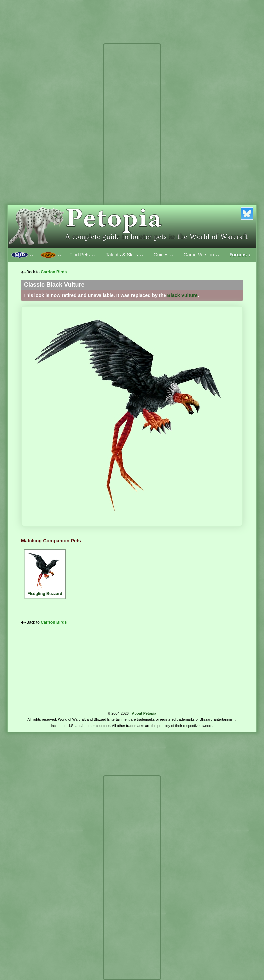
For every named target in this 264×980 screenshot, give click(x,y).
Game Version (202, 255)
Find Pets (82, 255)
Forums (241, 255)
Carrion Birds (54, 272)
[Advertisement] (132, 145)
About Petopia (144, 713)
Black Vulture (182, 295)
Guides (164, 255)
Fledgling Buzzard (45, 573)
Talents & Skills (125, 255)
